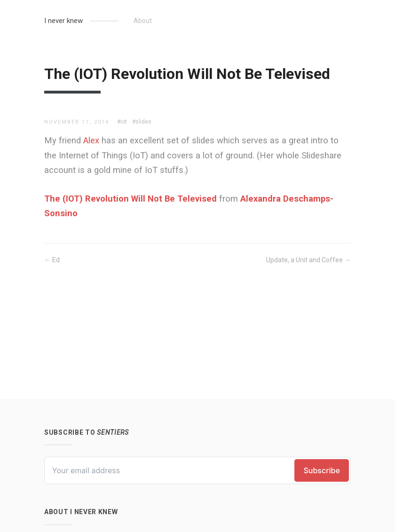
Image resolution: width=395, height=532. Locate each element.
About (143, 21)
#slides (142, 122)
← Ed (52, 260)
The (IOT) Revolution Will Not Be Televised (130, 199)
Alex (91, 140)
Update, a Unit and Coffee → (308, 260)
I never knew (63, 21)
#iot (122, 122)
